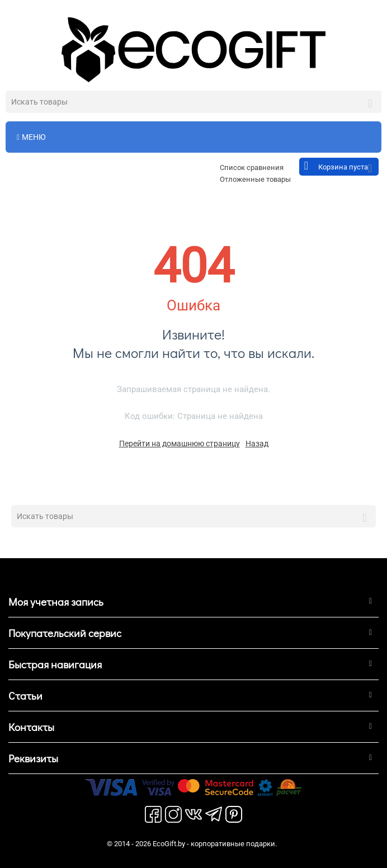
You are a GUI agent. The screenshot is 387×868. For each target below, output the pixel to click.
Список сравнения (252, 168)
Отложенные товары (255, 179)
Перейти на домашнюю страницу (180, 444)
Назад (257, 444)
